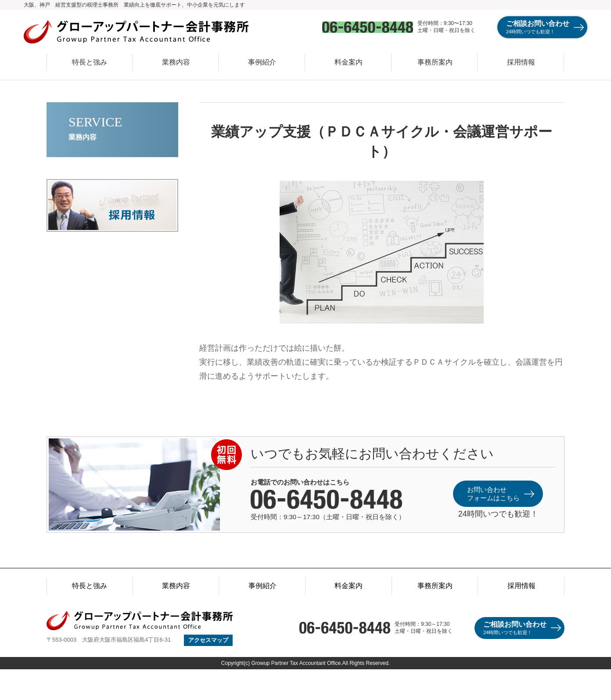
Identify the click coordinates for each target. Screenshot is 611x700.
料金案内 (349, 62)
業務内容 (176, 62)
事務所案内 (435, 62)
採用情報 (521, 62)
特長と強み (90, 62)
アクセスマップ (208, 640)
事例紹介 (262, 62)
